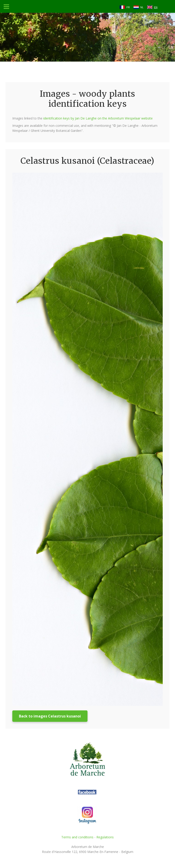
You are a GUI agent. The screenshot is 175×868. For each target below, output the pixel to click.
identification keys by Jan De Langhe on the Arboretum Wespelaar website (98, 118)
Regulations (105, 837)
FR (128, 7)
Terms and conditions (77, 837)
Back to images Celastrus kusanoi (50, 716)
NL (142, 7)
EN (156, 7)
